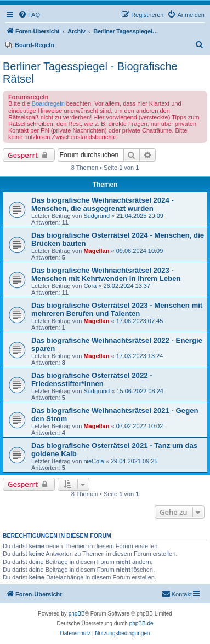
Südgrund (97, 216)
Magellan (96, 251)
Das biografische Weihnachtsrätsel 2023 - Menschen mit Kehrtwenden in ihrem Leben (106, 274)
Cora (90, 286)
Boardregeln (48, 104)
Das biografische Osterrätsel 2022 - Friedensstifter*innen (92, 380)
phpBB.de (141, 623)
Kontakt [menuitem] (177, 594)
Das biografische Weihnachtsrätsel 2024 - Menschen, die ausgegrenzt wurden (103, 204)
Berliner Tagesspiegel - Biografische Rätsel (90, 73)
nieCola (93, 461)
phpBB (77, 614)
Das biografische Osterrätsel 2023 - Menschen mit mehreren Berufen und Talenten (117, 309)
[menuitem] (29, 15)
